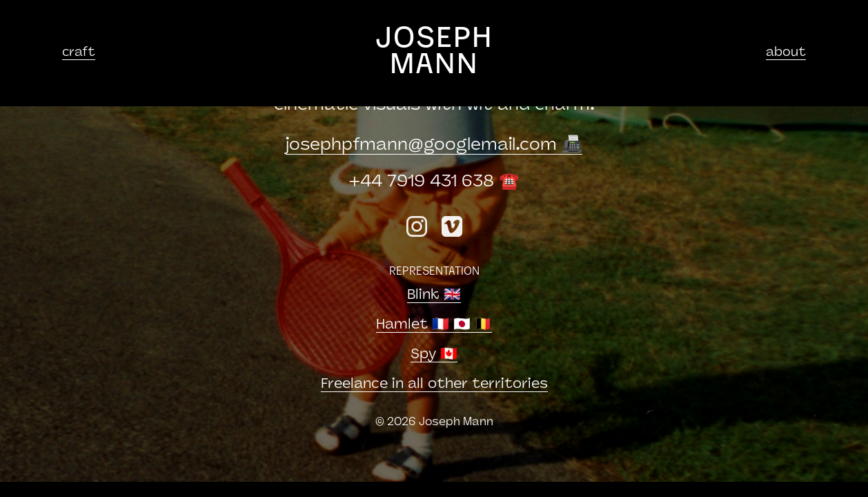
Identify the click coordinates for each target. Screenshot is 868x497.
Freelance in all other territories (434, 384)
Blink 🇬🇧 (434, 295)
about (786, 53)
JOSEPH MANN (434, 53)
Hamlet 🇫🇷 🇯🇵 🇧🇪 (434, 325)
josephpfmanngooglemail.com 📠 (434, 146)
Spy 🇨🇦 (434, 355)
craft (79, 53)
